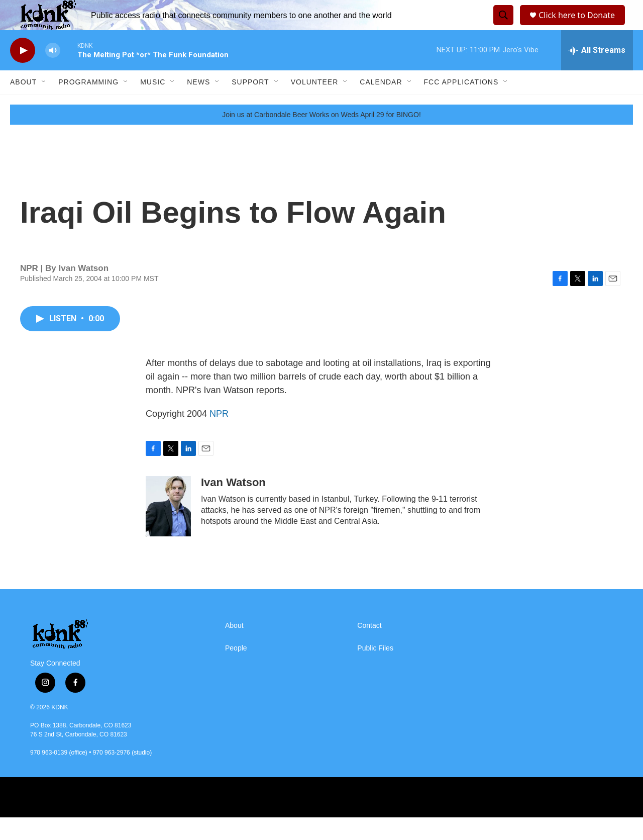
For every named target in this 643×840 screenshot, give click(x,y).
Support (250, 105)
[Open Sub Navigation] (44, 105)
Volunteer (315, 105)
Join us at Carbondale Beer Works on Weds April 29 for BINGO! (321, 137)
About (23, 105)
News (198, 105)
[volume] (53, 73)
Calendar (381, 105)
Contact (369, 648)
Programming (88, 105)
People (236, 671)
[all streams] (597, 73)
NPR (219, 436)
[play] (23, 73)
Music (153, 105)
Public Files (375, 671)
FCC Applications (461, 105)
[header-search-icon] (502, 27)
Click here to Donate (580, 26)
